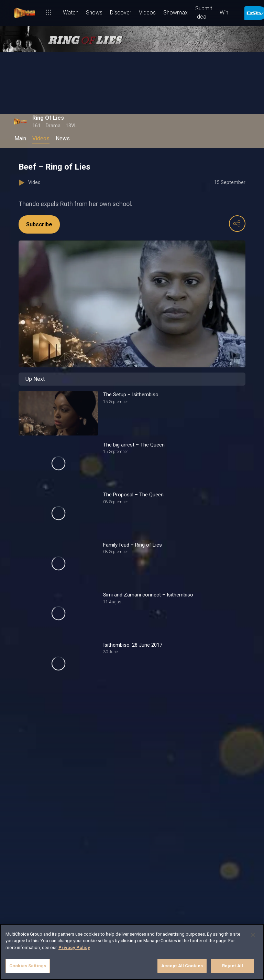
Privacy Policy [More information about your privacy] (74, 947)
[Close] (253, 935)
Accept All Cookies (182, 966)
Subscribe (39, 224)
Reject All (233, 966)
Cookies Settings (28, 966)
